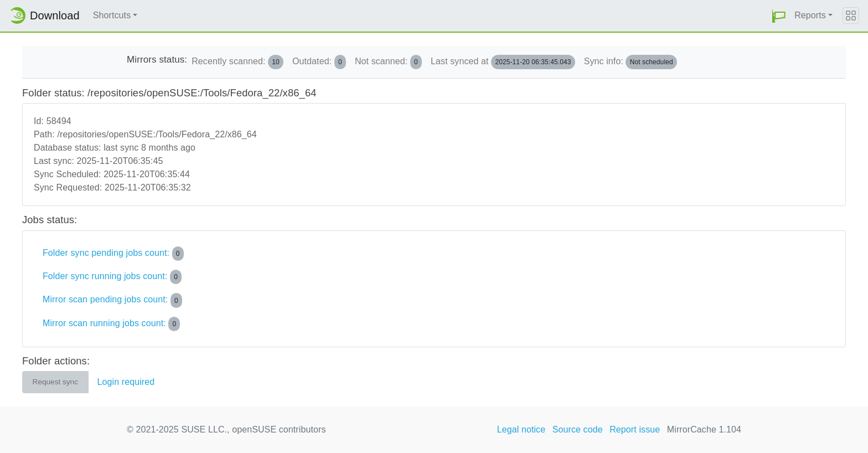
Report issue (635, 429)
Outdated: (319, 62)
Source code (578, 429)
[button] (779, 16)
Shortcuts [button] (112, 15)
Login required (126, 382)
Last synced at (503, 62)
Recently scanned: (237, 62)
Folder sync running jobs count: (112, 277)
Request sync (55, 382)
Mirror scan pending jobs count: (112, 300)
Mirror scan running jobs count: (111, 324)
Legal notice (521, 429)
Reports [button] (810, 15)
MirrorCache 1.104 (704, 429)
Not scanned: (388, 62)
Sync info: (631, 62)
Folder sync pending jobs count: (113, 254)
